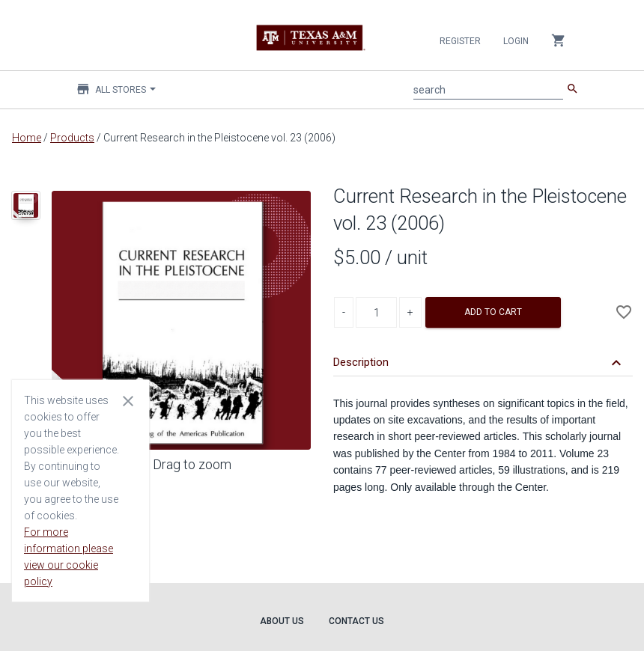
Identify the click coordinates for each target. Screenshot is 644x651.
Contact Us (356, 621)
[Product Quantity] (376, 312)
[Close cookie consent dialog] (128, 400)
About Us (282, 621)
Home (27, 138)
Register (460, 41)
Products (72, 138)
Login (516, 41)
